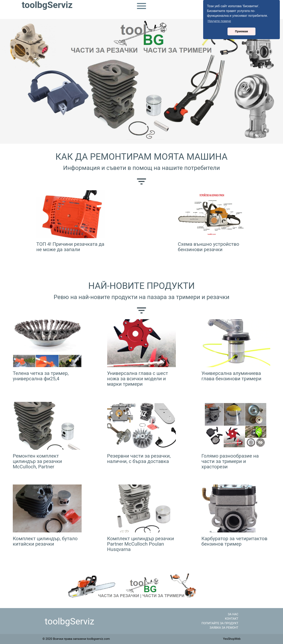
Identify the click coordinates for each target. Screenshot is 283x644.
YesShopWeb (232, 639)
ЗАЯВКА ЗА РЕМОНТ (224, 628)
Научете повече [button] (219, 21)
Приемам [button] (242, 31)
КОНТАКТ (232, 619)
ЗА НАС (233, 614)
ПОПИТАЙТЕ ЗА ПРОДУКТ (220, 623)
